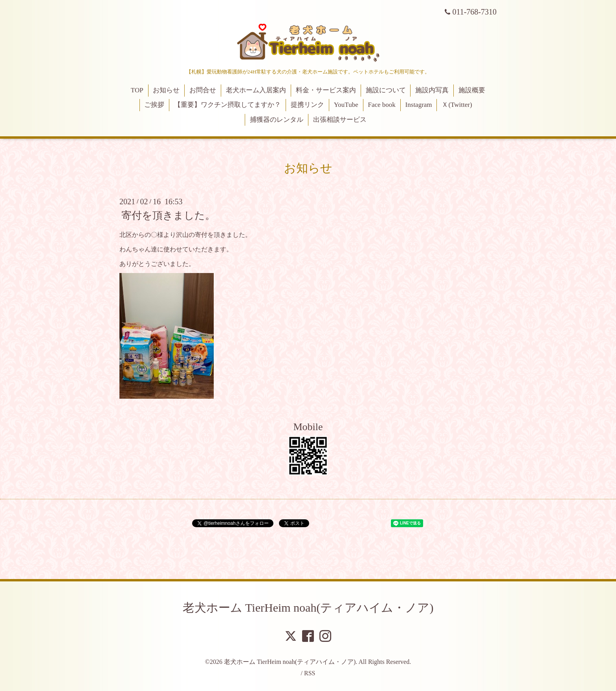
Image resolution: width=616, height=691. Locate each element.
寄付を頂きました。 (168, 215)
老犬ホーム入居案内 (256, 90)
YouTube (346, 105)
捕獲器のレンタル (277, 120)
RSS (310, 673)
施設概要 (472, 90)
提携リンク (307, 105)
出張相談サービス (340, 120)
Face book (381, 105)
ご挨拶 (154, 105)
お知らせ (166, 90)
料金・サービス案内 (326, 90)
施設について (386, 90)
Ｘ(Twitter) (457, 105)
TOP (137, 90)
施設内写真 (432, 90)
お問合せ (203, 90)
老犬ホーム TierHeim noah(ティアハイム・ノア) (308, 608)
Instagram (419, 105)
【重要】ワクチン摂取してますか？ (227, 105)
